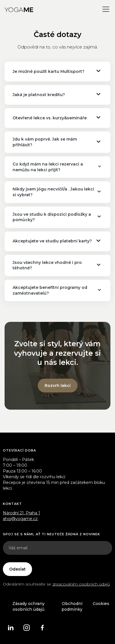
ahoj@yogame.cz (20, 519)
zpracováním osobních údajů (81, 584)
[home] (19, 9)
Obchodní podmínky (72, 606)
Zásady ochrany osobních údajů (28, 606)
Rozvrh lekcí (58, 386)
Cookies (101, 604)
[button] (105, 9)
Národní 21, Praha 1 (21, 513)
